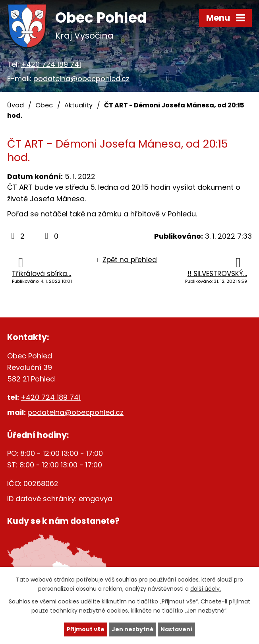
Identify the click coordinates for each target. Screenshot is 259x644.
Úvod (15, 105)
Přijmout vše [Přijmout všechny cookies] (86, 629)
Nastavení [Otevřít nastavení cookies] (176, 629)
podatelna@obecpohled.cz (81, 79)
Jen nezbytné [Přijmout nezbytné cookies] (132, 629)
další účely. (206, 589)
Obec (44, 105)
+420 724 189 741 (51, 64)
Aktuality (78, 105)
